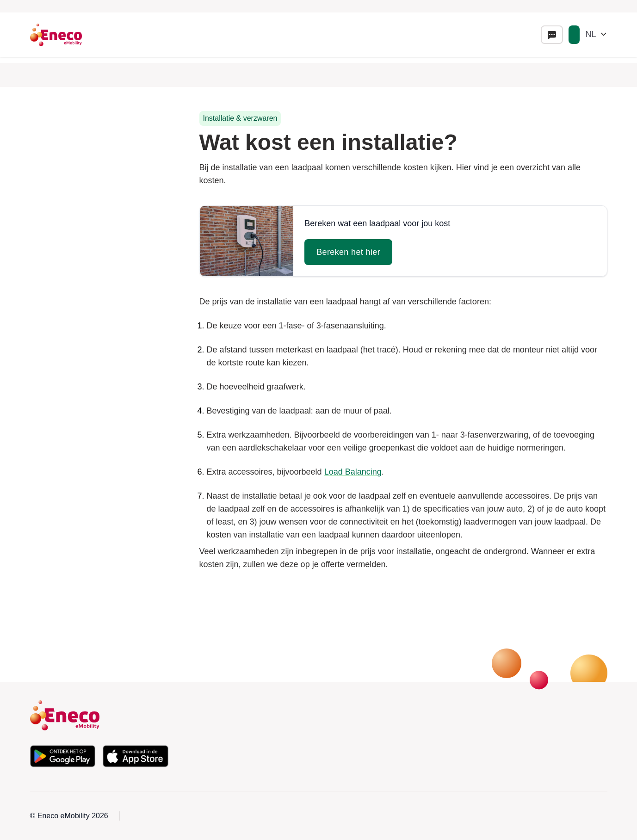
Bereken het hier (348, 252)
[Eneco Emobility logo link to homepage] (56, 35)
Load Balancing (353, 472)
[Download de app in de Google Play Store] (63, 756)
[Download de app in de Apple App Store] (136, 756)
